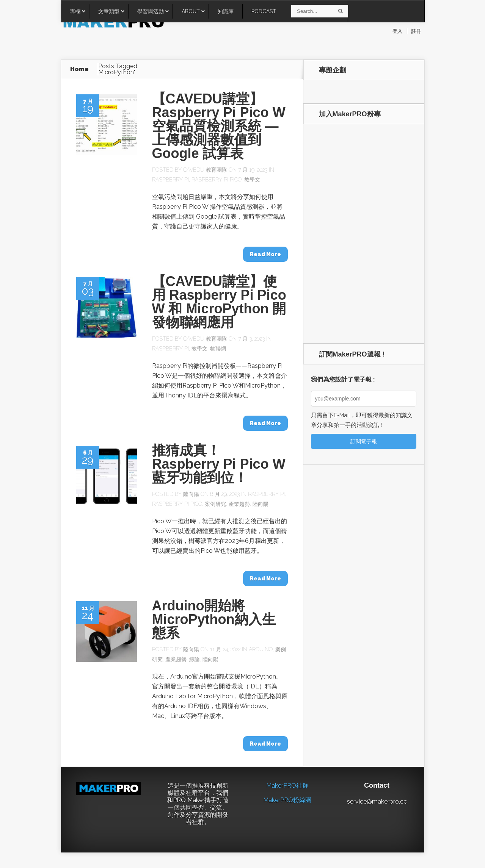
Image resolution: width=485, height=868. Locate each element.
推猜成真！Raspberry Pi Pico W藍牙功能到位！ (219, 464)
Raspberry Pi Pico (217, 180)
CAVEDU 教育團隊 (205, 170)
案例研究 (215, 504)
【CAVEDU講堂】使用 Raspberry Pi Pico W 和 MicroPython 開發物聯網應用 (219, 302)
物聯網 (218, 349)
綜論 (195, 660)
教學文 (252, 180)
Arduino (261, 650)
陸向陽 (191, 494)
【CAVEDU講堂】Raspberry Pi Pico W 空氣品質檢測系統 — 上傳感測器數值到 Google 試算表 (219, 126)
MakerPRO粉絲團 (287, 801)
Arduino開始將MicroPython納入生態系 (214, 620)
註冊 (416, 31)
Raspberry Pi (170, 180)
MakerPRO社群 (287, 786)
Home (79, 70)
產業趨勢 (239, 504)
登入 (397, 31)
